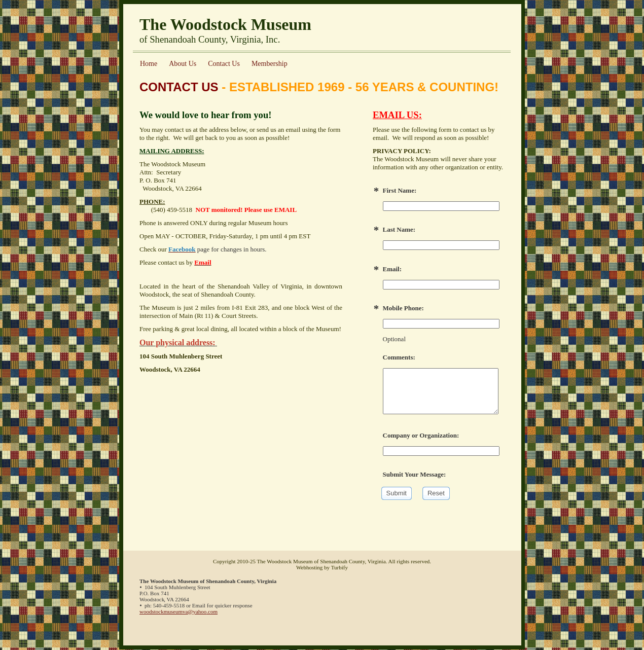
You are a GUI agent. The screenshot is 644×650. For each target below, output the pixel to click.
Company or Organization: (421, 435)
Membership (270, 64)
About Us (183, 64)
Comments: (399, 357)
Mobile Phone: (403, 308)
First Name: (400, 190)
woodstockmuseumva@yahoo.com (178, 611)
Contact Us (224, 64)
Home (149, 64)
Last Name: (399, 229)
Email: (392, 269)
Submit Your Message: (415, 474)
